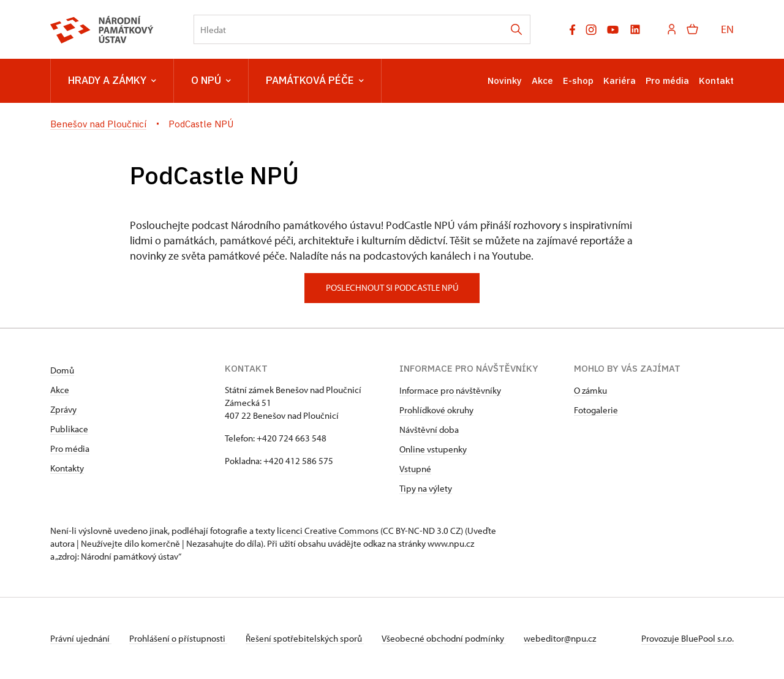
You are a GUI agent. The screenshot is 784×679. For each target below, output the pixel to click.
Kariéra (620, 81)
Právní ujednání (81, 638)
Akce (542, 81)
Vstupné (415, 469)
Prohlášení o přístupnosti (180, 638)
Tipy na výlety (426, 488)
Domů (62, 370)
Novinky (505, 81)
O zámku (590, 390)
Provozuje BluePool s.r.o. (688, 638)
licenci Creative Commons (328, 531)
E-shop (578, 81)
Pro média (667, 81)
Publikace (69, 429)
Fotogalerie (596, 410)
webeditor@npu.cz (567, 638)
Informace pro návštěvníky (450, 390)
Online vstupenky (433, 449)
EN (727, 29)
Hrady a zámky (112, 81)
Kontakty (67, 468)
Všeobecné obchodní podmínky (449, 638)
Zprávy (63, 409)
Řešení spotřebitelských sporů (308, 638)
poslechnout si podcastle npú (392, 287)
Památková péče (315, 81)
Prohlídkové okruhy (436, 410)
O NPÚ (211, 81)
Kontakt (716, 81)
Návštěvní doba (429, 430)
